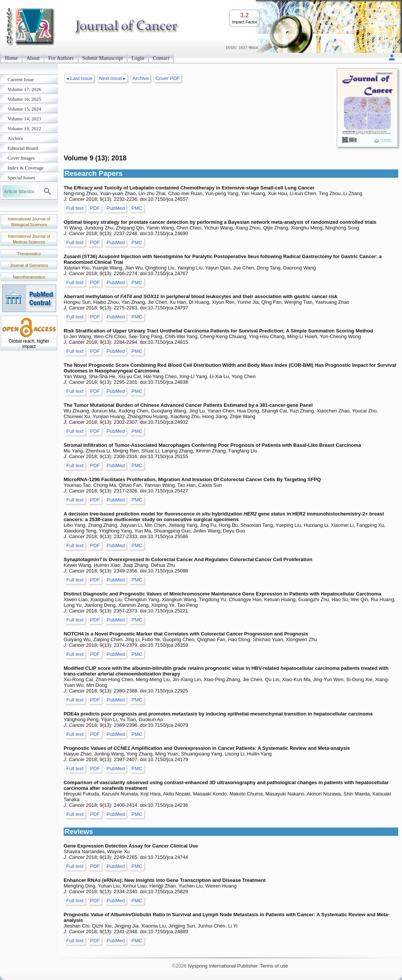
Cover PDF (168, 78)
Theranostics (29, 254)
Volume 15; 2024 (24, 109)
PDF (95, 208)
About (33, 58)
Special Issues (21, 178)
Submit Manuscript (103, 58)
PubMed (116, 208)
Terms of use (274, 966)
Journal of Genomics (29, 265)
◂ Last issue (79, 78)
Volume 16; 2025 (24, 99)
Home (11, 58)
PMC (137, 208)
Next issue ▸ (112, 78)
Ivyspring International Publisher (223, 966)
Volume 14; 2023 (24, 119)
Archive (15, 138)
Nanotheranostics (29, 277)
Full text (75, 208)
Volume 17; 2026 (24, 89)
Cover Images (21, 158)
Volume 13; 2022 (24, 128)
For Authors (61, 58)
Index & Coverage (26, 168)
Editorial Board (23, 148)
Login (138, 58)
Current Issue (21, 79)
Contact (161, 58)
